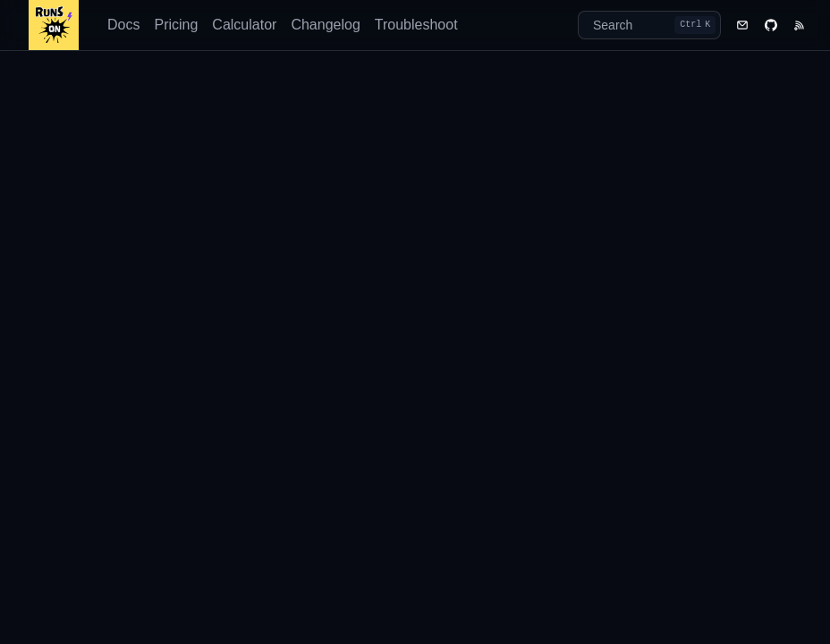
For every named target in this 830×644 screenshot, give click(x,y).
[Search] (649, 25)
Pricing (176, 25)
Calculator (244, 25)
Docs (123, 25)
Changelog (325, 25)
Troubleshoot (416, 25)
